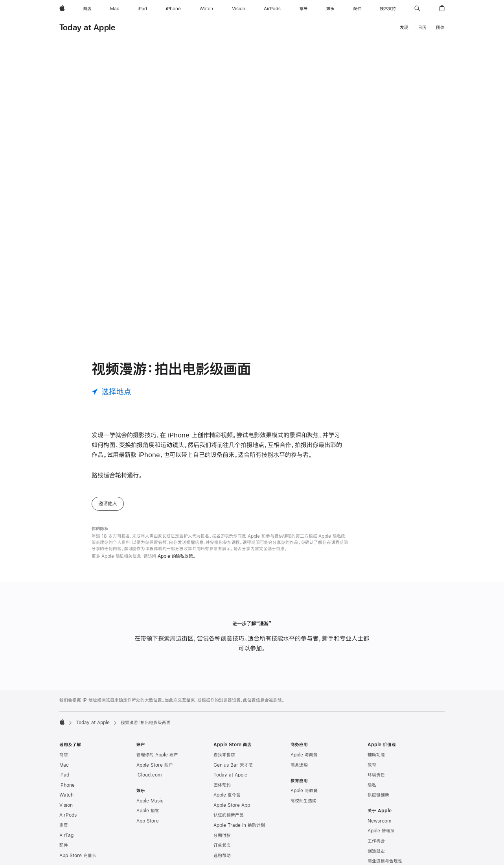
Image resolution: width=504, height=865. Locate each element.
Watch (66, 795)
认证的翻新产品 (229, 815)
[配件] (357, 9)
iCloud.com (149, 775)
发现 (404, 28)
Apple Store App (232, 805)
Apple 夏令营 (227, 795)
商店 (64, 755)
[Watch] (206, 9)
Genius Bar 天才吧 (233, 765)
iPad (64, 775)
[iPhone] (173, 9)
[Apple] (62, 9)
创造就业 (376, 851)
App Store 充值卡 (78, 856)
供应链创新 (378, 795)
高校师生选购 (304, 801)
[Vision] (239, 9)
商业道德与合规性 (385, 861)
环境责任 (376, 775)
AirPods (68, 815)
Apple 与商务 (304, 755)
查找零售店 (224, 755)
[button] (417, 9)
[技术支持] (388, 9)
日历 (422, 28)
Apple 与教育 (304, 791)
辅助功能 (376, 755)
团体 (440, 28)
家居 (64, 825)
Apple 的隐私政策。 (177, 556)
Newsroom (379, 821)
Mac (64, 765)
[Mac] (115, 9)
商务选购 (299, 765)
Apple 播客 (148, 811)
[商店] (87, 9)
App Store (148, 821)
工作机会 (376, 841)
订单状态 (222, 845)
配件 (64, 845)
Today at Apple (87, 27)
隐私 (372, 785)
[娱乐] (330, 9)
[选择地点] (111, 392)
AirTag (66, 835)
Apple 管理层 (381, 831)
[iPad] (142, 9)
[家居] (304, 9)
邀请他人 (108, 504)
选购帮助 (222, 856)
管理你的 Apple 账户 (157, 755)
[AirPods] (272, 9)
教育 (372, 765)
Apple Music (150, 801)
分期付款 (222, 835)
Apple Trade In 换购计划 (239, 825)
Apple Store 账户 (155, 765)
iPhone (67, 785)
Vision (66, 805)
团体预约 (222, 785)
